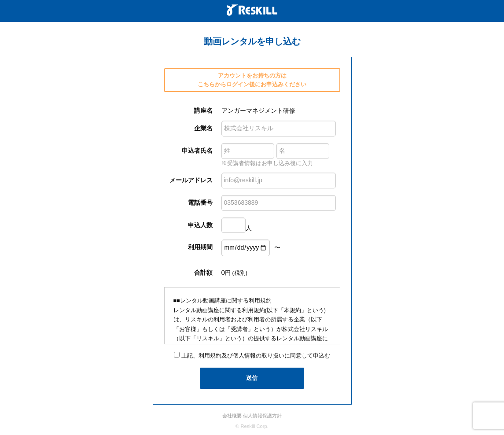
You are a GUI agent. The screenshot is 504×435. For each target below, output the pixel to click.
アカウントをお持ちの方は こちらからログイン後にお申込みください (252, 80)
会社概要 (232, 416)
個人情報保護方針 (262, 416)
